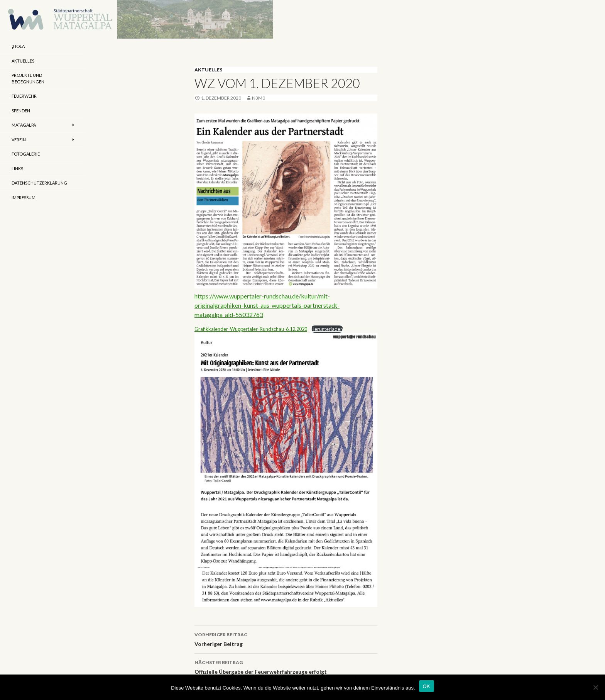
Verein (19, 140)
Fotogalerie (26, 154)
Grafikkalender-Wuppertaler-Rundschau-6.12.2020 (251, 329)
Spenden (21, 111)
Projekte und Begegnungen (28, 78)
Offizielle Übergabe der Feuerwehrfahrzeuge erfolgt (286, 666)
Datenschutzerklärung (39, 183)
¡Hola (18, 46)
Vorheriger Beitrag (286, 639)
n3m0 (259, 98)
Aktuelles (208, 70)
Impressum (24, 197)
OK (427, 686)
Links (17, 169)
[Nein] (595, 687)
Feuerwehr (24, 96)
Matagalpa (24, 125)
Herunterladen (327, 329)
